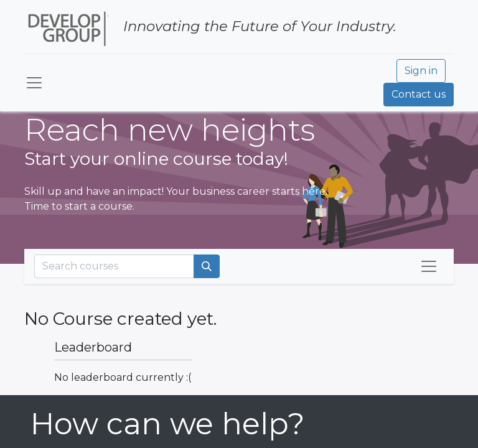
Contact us (419, 94)
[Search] (207, 266)
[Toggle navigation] (429, 266)
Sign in (421, 71)
